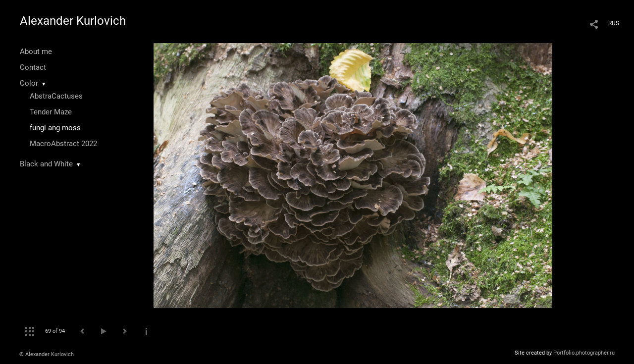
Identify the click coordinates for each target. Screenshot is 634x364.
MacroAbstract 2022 (63, 144)
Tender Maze (51, 112)
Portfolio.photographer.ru (584, 353)
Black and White (46, 164)
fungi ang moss (55, 128)
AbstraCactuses (56, 96)
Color (29, 83)
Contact (33, 67)
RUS (614, 23)
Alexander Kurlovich (73, 21)
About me (36, 52)
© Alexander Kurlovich (47, 354)
